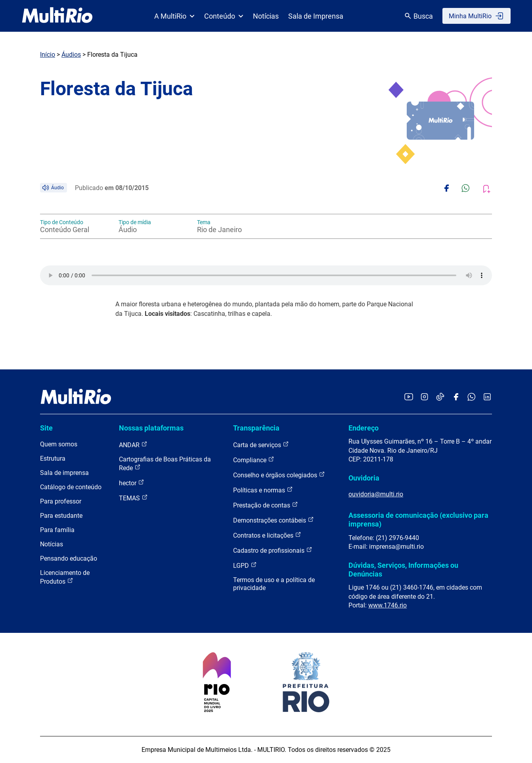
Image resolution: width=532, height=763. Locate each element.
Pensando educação (69, 558)
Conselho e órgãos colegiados (279, 475)
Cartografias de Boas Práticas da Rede (165, 464)
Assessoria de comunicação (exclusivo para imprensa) (418, 520)
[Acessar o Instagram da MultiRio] (424, 397)
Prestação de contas (266, 505)
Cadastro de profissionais (273, 550)
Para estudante (61, 516)
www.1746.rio (388, 605)
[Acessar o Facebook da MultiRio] (456, 397)
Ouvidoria (364, 478)
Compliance (254, 460)
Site (46, 428)
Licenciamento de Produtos (65, 577)
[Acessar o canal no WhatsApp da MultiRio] (472, 397)
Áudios (71, 55)
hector (132, 483)
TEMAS (133, 498)
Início (48, 55)
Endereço (364, 428)
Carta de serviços (261, 445)
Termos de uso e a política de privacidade (274, 584)
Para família (57, 530)
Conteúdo (224, 16)
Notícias (266, 16)
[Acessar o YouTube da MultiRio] (409, 397)
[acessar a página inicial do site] (57, 16)
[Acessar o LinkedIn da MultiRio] (487, 397)
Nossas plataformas (151, 428)
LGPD (245, 565)
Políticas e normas (263, 490)
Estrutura (53, 458)
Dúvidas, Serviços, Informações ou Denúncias (403, 570)
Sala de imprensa (64, 473)
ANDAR (133, 445)
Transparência (256, 428)
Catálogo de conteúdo (71, 487)
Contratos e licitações (267, 535)
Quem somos (59, 444)
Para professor (61, 501)
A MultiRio (174, 16)
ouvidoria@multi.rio (376, 494)
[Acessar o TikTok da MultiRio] (440, 397)
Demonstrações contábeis (274, 520)
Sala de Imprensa (316, 16)
